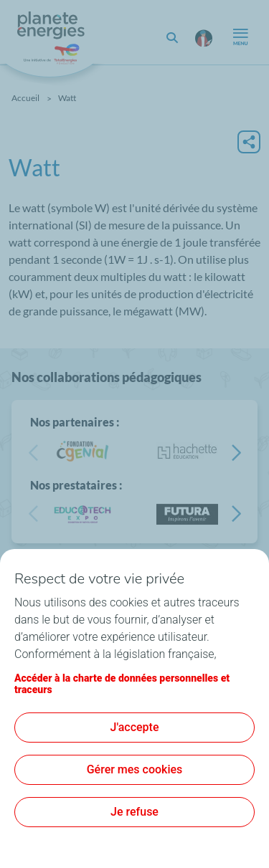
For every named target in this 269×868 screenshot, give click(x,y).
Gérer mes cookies (135, 769)
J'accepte (135, 727)
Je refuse (134, 812)
